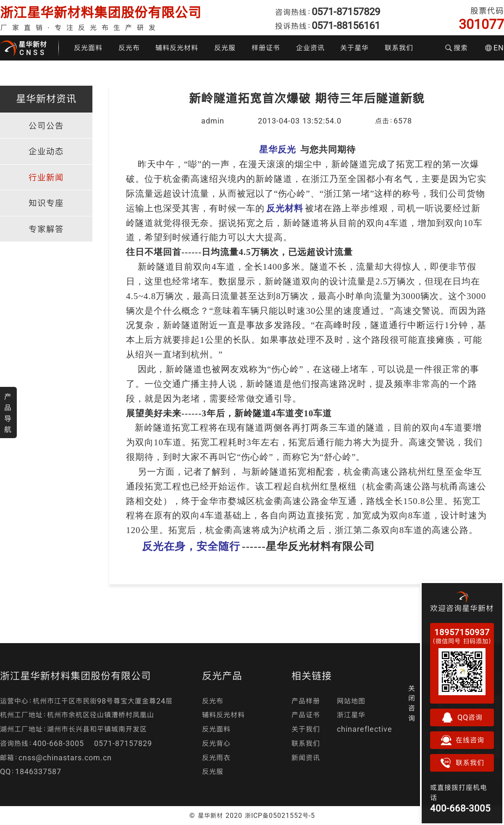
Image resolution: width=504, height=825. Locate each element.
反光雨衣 (216, 758)
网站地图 (351, 701)
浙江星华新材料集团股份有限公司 (101, 12)
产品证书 (306, 715)
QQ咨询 (462, 717)
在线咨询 (462, 740)
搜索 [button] (457, 48)
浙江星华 (351, 715)
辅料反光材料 (177, 48)
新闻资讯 (306, 758)
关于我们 (306, 729)
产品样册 (306, 701)
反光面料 (88, 48)
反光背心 (216, 743)
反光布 (129, 48)
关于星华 (354, 48)
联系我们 (399, 48)
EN (495, 48)
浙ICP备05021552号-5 (280, 815)
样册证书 (266, 48)
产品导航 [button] (8, 413)
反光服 (225, 48)
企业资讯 (310, 48)
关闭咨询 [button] (412, 703)
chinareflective (365, 729)
